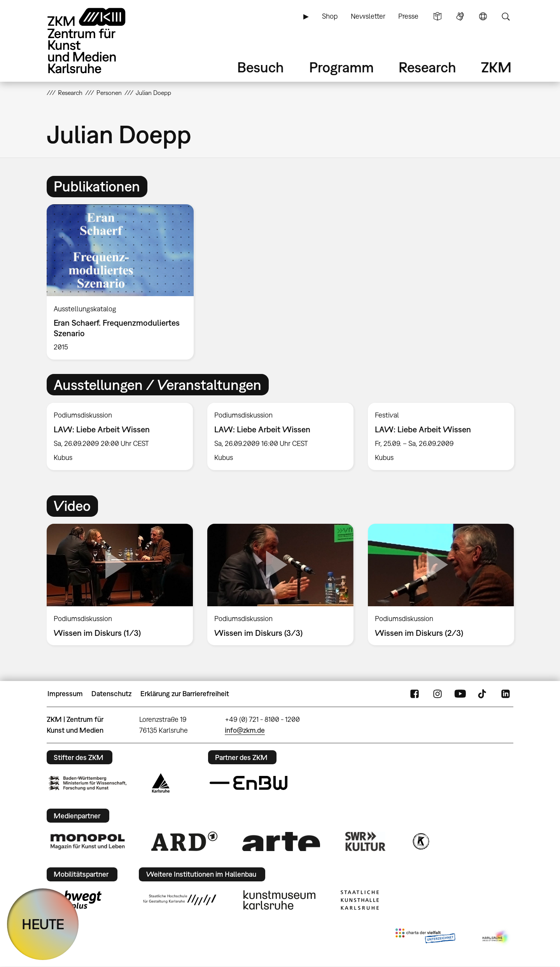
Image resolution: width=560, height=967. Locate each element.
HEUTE (43, 924)
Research (427, 67)
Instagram (437, 694)
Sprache (483, 16)
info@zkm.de (245, 730)
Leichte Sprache (437, 16)
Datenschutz (111, 694)
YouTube (460, 694)
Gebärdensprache (460, 16)
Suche (506, 16)
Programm (341, 67)
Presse (408, 16)
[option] (124, 282)
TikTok (483, 694)
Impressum (65, 694)
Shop (330, 16)
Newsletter (368, 16)
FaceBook (415, 694)
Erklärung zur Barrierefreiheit (185, 694)
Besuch (261, 67)
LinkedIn (506, 694)
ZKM (496, 67)
